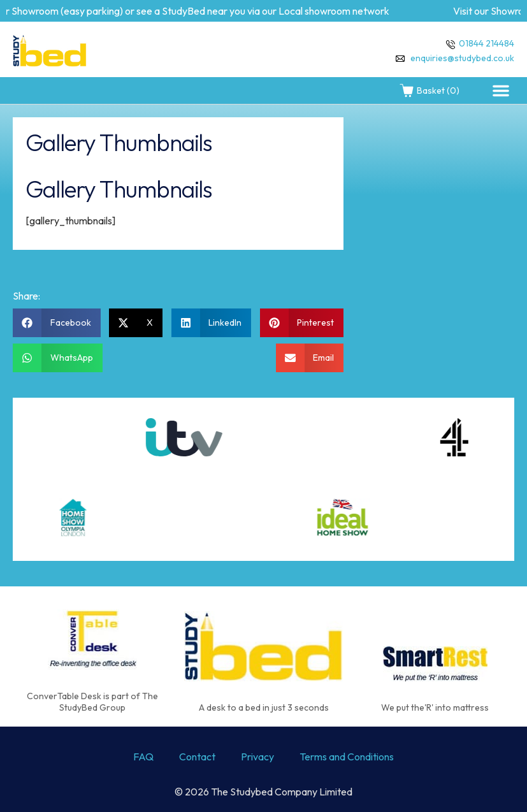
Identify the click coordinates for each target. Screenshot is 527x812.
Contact (197, 757)
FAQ (143, 757)
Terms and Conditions (347, 757)
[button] (501, 91)
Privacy (257, 757)
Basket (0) (429, 91)
